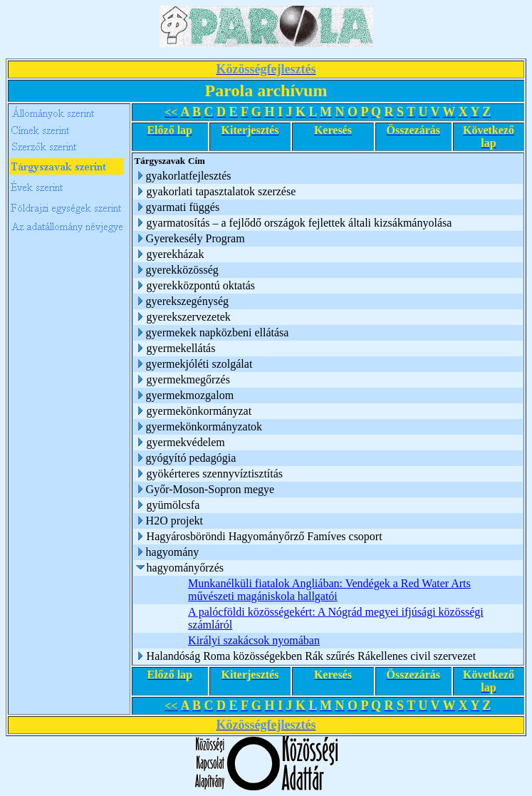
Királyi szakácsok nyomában (254, 640)
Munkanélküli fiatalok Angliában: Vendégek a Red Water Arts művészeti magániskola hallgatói (329, 590)
